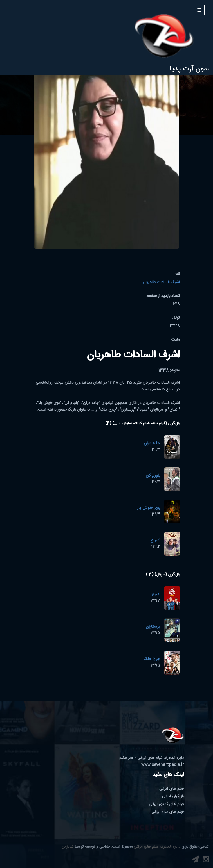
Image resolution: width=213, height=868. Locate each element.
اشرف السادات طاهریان (161, 282)
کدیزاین (68, 847)
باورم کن (153, 476)
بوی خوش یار (149, 508)
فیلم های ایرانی (172, 789)
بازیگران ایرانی (173, 796)
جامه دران (152, 443)
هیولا (156, 594)
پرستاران (153, 627)
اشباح (155, 540)
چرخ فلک (152, 659)
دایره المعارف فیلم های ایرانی (157, 847)
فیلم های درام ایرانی (168, 812)
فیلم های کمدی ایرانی (166, 804)
